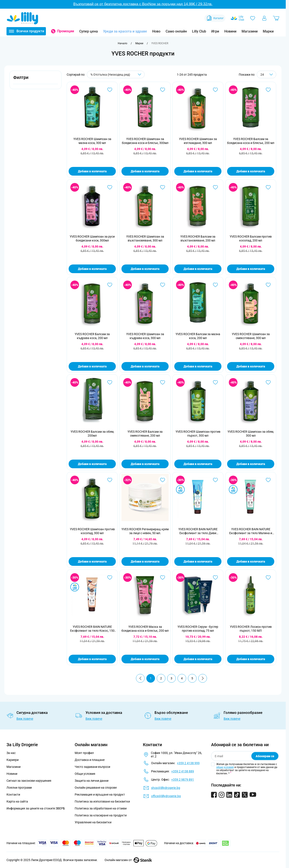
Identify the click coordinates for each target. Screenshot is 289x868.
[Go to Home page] (23, 18)
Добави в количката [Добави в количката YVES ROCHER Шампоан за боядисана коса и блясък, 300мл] (145, 171)
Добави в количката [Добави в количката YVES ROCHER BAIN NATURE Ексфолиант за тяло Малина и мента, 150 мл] (251, 561)
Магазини (250, 31)
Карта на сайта (17, 801)
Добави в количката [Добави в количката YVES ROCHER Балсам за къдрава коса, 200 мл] (92, 366)
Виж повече (25, 719)
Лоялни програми (19, 788)
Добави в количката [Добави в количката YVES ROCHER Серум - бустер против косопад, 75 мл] (198, 659)
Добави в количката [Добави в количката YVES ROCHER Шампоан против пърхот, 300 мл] (198, 464)
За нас (11, 753)
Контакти (13, 795)
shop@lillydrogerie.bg (166, 788)
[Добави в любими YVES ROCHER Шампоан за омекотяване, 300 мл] (268, 285)
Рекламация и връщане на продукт (100, 795)
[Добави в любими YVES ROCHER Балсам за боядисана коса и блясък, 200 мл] (268, 90)
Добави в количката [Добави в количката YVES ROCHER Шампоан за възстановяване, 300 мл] (145, 269)
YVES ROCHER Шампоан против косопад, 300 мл (92, 531)
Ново (156, 31)
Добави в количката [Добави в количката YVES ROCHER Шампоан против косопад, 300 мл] (92, 561)
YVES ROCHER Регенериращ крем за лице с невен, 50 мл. (145, 531)
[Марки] (139, 43)
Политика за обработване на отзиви (101, 808)
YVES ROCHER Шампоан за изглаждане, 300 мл (198, 141)
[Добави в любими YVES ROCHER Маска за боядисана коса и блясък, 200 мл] (163, 578)
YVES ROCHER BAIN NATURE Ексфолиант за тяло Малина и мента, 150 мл (251, 531)
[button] (36, 80)
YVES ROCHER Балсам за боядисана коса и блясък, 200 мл (251, 141)
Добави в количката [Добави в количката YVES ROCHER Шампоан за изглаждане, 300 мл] (198, 171)
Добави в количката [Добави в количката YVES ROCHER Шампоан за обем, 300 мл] (251, 464)
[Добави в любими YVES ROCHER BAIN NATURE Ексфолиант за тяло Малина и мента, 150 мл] (268, 480)
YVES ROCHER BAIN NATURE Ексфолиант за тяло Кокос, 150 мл (92, 629)
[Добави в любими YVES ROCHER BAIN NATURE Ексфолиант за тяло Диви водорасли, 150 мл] (215, 480)
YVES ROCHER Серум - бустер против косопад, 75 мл (198, 629)
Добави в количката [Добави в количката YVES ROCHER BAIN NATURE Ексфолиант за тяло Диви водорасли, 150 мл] (198, 561)
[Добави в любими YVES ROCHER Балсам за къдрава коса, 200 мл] (110, 285)
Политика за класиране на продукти (101, 815)
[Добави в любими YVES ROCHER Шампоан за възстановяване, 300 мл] (163, 187)
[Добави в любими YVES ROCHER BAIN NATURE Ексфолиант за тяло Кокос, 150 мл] (110, 578)
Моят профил (84, 753)
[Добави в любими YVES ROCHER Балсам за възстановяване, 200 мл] (215, 187)
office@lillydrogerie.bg (166, 796)
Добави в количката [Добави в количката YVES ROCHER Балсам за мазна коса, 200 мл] (198, 366)
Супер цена (89, 31)
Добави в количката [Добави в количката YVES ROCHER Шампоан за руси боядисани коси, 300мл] (92, 269)
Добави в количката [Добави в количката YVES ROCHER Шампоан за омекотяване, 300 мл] (251, 366)
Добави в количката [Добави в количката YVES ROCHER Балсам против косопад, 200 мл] (251, 269)
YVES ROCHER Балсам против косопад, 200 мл (251, 238)
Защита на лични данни (92, 781)
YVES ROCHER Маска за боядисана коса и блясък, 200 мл (145, 629)
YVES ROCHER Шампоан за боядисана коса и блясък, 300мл (145, 141)
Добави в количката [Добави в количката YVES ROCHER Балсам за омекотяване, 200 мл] (145, 464)
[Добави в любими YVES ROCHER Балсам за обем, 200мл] (110, 382)
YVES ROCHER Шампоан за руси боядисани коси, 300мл (92, 238)
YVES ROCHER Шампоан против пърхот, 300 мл (198, 434)
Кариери (13, 760)
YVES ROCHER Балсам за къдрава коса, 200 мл (92, 336)
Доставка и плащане (90, 760)
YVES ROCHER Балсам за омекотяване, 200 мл (145, 434)
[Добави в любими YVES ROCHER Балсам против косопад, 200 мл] (268, 187)
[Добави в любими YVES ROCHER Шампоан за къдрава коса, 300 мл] (163, 285)
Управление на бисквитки (93, 822)
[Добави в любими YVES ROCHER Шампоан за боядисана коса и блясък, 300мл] (163, 90)
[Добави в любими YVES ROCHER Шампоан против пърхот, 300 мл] (215, 382)
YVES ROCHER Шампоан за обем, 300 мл (251, 434)
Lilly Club (199, 31)
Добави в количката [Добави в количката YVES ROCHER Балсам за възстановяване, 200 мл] (198, 269)
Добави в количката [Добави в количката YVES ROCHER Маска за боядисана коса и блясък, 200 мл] (145, 659)
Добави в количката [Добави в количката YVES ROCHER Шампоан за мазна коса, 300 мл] (92, 171)
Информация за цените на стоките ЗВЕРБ (36, 808)
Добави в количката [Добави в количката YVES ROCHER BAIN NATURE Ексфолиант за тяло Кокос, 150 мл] (92, 659)
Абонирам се (265, 756)
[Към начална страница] (123, 43)
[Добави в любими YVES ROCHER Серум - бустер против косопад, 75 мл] (215, 578)
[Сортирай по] (116, 74)
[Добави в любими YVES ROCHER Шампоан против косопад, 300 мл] (110, 480)
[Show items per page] (266, 74)
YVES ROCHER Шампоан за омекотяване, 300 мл (251, 336)
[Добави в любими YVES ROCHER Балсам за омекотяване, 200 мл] (163, 382)
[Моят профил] (264, 18)
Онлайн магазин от (128, 860)
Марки (268, 31)
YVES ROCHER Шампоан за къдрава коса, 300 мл (145, 336)
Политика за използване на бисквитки (102, 801)
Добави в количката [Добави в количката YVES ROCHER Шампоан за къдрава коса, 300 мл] (145, 366)
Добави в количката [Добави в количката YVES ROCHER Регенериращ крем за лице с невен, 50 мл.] (145, 561)
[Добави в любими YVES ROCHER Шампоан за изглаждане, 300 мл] (215, 90)
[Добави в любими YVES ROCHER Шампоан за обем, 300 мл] (268, 382)
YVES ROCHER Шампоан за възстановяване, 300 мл (145, 238)
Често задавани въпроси (92, 767)
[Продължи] (203, 678)
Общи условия (85, 774)
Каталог (215, 18)
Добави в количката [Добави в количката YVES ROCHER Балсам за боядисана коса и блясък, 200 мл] (251, 171)
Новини (230, 31)
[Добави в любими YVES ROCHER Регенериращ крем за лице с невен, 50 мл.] (163, 480)
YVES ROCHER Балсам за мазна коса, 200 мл (198, 336)
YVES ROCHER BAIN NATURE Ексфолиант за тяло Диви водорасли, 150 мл (198, 531)
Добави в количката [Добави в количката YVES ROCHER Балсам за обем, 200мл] (92, 464)
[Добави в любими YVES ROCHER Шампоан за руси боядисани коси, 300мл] (110, 187)
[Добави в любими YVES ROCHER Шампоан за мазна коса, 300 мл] (110, 90)
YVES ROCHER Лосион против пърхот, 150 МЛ (251, 629)
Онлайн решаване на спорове (96, 788)
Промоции (66, 31)
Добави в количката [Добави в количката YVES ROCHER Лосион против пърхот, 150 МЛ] (251, 659)
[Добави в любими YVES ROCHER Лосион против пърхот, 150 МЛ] (268, 578)
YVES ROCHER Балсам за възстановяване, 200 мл (198, 238)
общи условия (225, 767)
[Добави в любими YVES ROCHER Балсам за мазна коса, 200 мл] (215, 285)
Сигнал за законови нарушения (29, 781)
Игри (215, 31)
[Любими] (253, 18)
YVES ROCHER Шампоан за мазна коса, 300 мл (92, 141)
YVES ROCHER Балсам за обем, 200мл (92, 434)
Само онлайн (176, 31)
